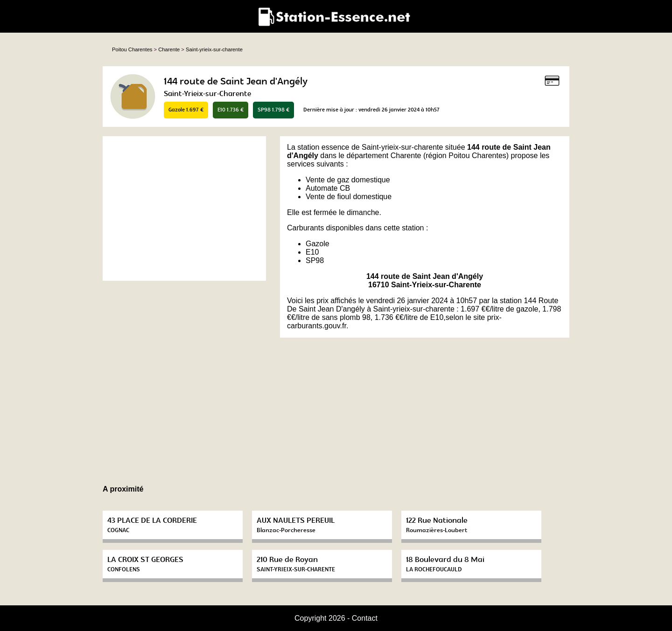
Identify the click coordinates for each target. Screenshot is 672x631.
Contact (365, 618)
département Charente (384, 156)
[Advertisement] (184, 208)
